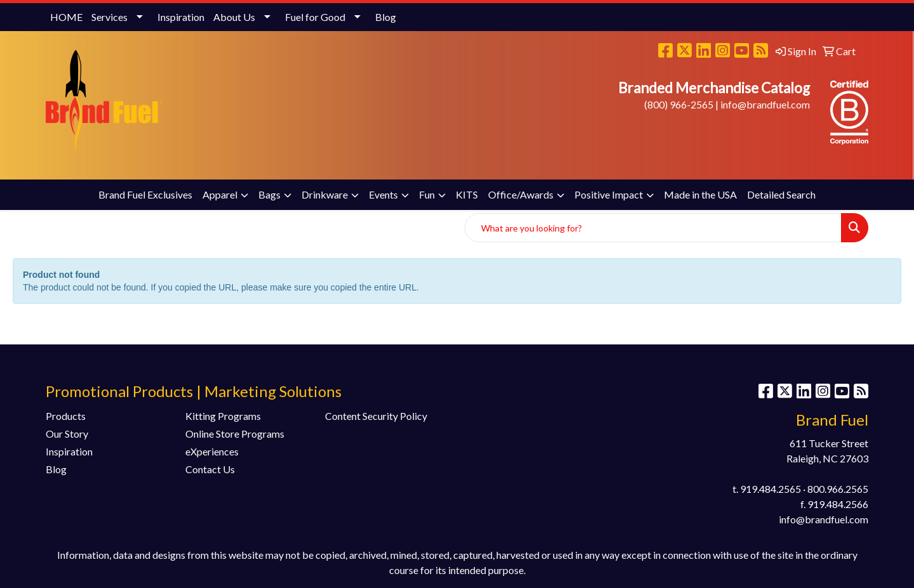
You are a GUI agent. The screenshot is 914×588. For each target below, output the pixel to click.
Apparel (220, 194)
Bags (269, 194)
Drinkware (325, 194)
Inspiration (181, 17)
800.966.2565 (838, 489)
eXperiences (212, 451)
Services (109, 17)
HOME (66, 17)
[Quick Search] (653, 228)
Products (66, 416)
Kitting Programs (223, 416)
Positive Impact (609, 194)
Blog (386, 17)
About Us (234, 17)
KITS (467, 194)
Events (383, 194)
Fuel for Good (315, 17)
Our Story (67, 434)
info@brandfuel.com (765, 104)
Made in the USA (700, 194)
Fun (427, 194)
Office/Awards (521, 194)
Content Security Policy (376, 416)
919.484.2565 (771, 489)
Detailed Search (781, 194)
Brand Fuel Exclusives (145, 194)
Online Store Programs (235, 434)
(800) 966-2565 (679, 104)
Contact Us (210, 469)
